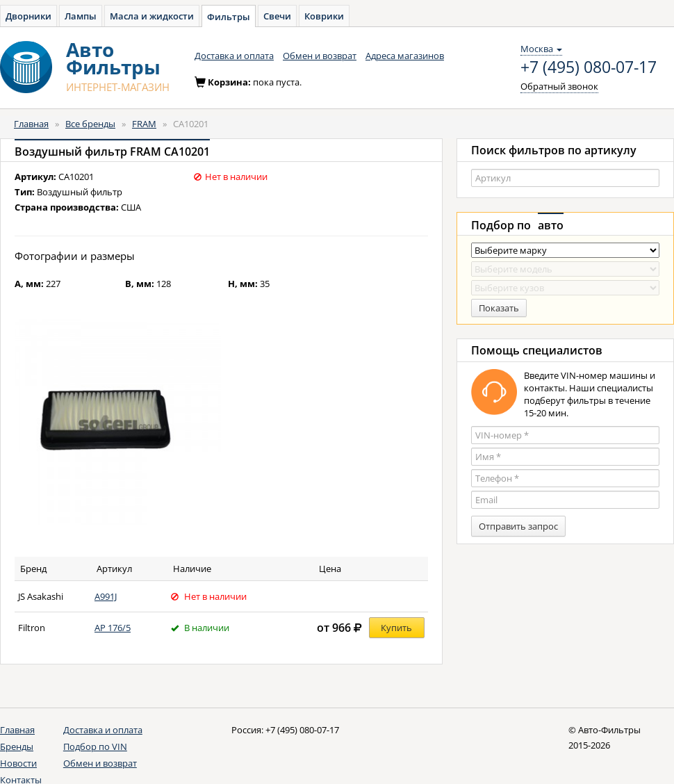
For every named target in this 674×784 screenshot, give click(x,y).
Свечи (277, 16)
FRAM (144, 124)
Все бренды (90, 124)
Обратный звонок (559, 86)
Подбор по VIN (95, 746)
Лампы (81, 16)
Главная (31, 124)
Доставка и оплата (234, 56)
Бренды (17, 746)
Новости (18, 763)
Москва (541, 49)
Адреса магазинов (405, 56)
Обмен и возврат (320, 56)
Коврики (324, 16)
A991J (106, 596)
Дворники (28, 16)
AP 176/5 (113, 628)
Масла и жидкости (152, 16)
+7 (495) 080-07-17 (589, 67)
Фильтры (229, 17)
